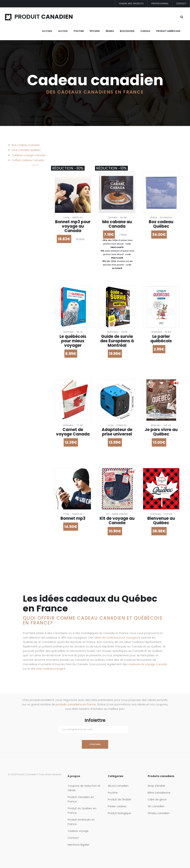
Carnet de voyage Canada (73, 432)
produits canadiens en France (76, 704)
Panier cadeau (117, 806)
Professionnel (160, 4)
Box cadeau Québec (161, 224)
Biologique (127, 31)
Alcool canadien (118, 786)
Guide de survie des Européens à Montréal (117, 341)
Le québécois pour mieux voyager (73, 341)
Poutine (79, 31)
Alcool (63, 31)
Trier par (14, 257)
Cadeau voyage (78, 831)
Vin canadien (156, 806)
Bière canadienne (159, 793)
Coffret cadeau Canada (28, 160)
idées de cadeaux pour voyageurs (117, 638)
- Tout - (17, 218)
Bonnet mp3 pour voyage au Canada (73, 226)
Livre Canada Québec (26, 150)
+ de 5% (17, 222)
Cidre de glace (157, 799)
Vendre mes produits (131, 4)
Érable (110, 31)
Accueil (47, 31)
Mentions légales (79, 845)
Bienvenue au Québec (161, 521)
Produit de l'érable (119, 799)
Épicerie (95, 31)
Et (23, 189)
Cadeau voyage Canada (29, 155)
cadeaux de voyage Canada (148, 664)
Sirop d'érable (156, 786)
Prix (11, 180)
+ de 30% (18, 236)
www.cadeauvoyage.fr (51, 669)
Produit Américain (168, 31)
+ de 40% (18, 240)
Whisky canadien (159, 813)
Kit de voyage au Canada (117, 521)
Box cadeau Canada (26, 145)
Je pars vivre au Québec (161, 432)
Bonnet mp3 (73, 518)
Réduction (16, 210)
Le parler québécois (161, 339)
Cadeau (145, 31)
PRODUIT (39, 17)
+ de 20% (18, 231)
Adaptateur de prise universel (117, 432)
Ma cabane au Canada (117, 224)
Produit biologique (119, 813)
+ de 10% (18, 227)
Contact (181, 4)
